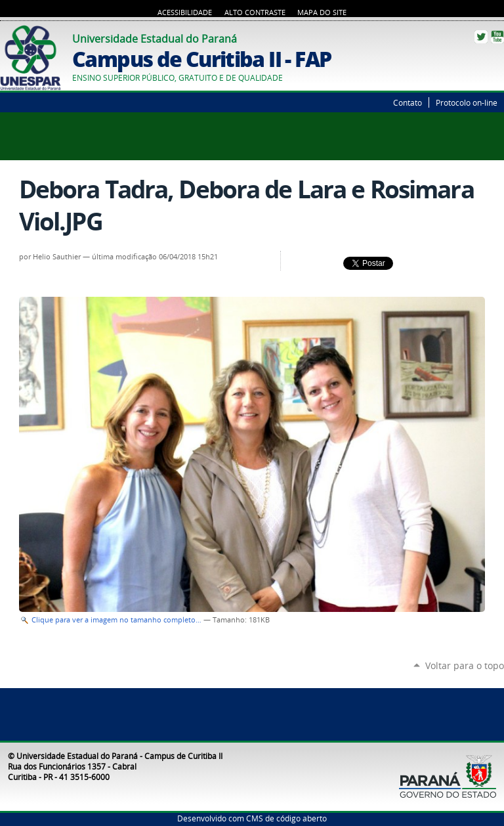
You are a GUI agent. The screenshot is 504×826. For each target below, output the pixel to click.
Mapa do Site (322, 12)
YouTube (497, 37)
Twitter (481, 37)
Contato (408, 102)
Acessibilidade (185, 12)
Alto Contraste (255, 12)
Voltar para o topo (465, 665)
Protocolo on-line (467, 102)
